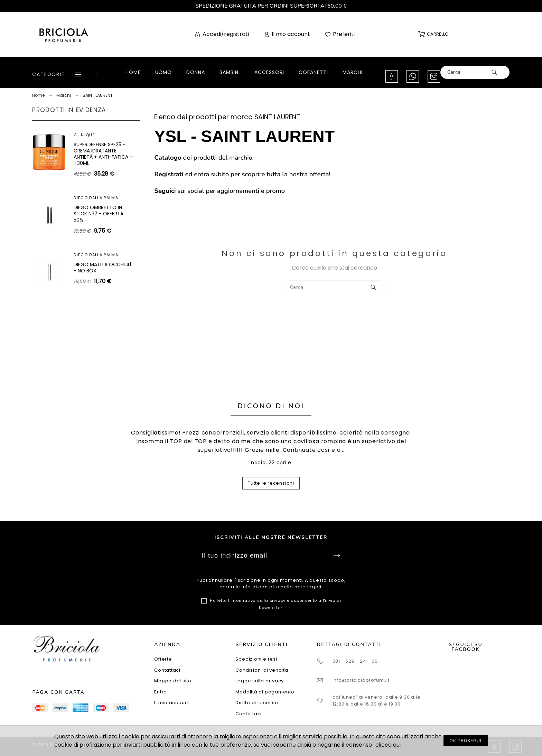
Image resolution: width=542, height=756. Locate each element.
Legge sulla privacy (260, 681)
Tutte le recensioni (271, 483)
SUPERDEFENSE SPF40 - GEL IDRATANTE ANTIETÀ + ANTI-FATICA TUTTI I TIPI (104, 213)
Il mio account (172, 703)
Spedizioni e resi (256, 659)
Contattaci (167, 670)
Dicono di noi (271, 406)
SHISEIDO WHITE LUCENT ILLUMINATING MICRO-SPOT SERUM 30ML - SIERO (101, 154)
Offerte (163, 659)
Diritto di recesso (257, 703)
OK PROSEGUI (466, 741)
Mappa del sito (173, 681)
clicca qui (388, 745)
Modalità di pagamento (265, 692)
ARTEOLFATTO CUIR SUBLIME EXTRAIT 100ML (100, 268)
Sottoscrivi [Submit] (337, 556)
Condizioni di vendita (262, 670)
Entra (161, 692)
